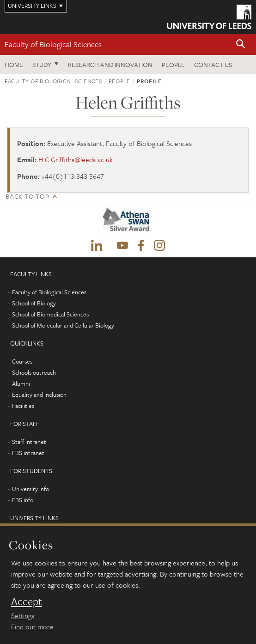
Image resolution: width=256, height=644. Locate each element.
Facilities (23, 406)
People (173, 64)
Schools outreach (34, 372)
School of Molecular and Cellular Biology (63, 325)
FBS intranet (28, 453)
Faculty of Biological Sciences (53, 44)
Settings (23, 615)
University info (30, 489)
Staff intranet (29, 442)
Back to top (27, 196)
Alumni (21, 383)
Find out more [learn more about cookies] (32, 626)
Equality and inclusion (39, 395)
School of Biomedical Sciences (50, 314)
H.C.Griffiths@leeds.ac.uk (76, 159)
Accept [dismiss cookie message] (27, 601)
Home (14, 64)
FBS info (23, 500)
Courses (22, 361)
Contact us (213, 64)
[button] (241, 45)
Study (42, 64)
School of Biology (34, 303)
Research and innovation (110, 64)
